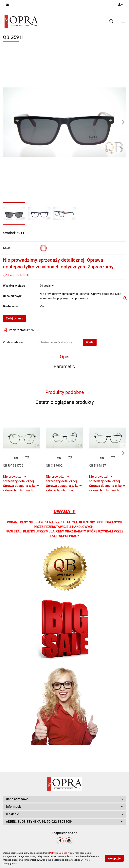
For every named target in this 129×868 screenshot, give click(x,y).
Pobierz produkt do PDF (21, 330)
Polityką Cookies (58, 853)
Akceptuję (114, 858)
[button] (64, 799)
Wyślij (90, 342)
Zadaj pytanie (15, 318)
